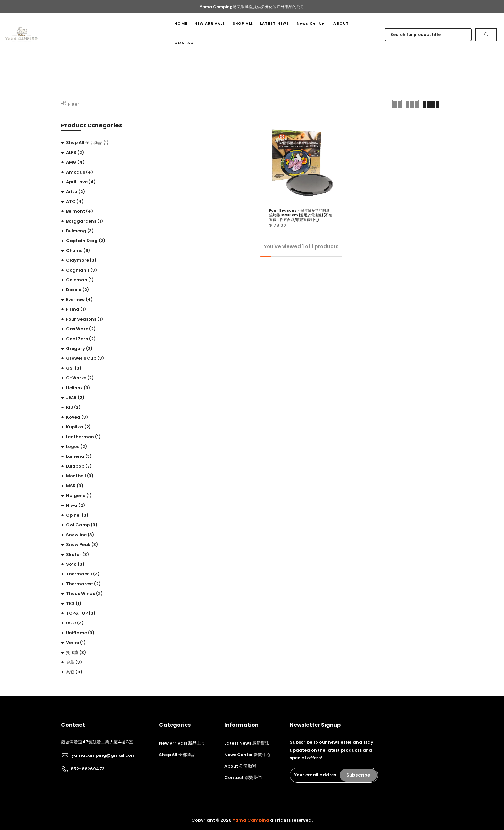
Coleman (80, 280)
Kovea (77, 417)
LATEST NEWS (275, 23)
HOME (181, 23)
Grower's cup (85, 358)
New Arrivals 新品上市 (182, 743)
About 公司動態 (240, 766)
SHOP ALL (243, 23)
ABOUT (341, 23)
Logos (76, 447)
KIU (73, 407)
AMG (75, 162)
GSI (74, 368)
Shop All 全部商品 (87, 143)
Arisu (75, 192)
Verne (76, 643)
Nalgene (79, 496)
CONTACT (186, 43)
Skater (77, 554)
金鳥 (74, 662)
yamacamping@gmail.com (104, 755)
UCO (75, 623)
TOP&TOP (81, 613)
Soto (75, 564)
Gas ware (81, 329)
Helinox (78, 388)
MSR (75, 486)
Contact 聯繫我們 (243, 778)
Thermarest (83, 584)
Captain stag (86, 241)
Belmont (80, 211)
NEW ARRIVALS (210, 23)
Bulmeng (80, 231)
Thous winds (84, 594)
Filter (70, 104)
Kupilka (78, 427)
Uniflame (80, 633)
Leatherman (83, 437)
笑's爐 (76, 652)
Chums (78, 250)
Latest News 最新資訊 (247, 743)
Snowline (80, 535)
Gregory (79, 349)
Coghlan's (81, 270)
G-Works (80, 378)
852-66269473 (88, 769)
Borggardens (84, 221)
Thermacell (83, 574)
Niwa (75, 505)
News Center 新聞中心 (248, 755)
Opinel (77, 515)
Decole (77, 290)
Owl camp (82, 525)
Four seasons (84, 319)
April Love (81, 182)
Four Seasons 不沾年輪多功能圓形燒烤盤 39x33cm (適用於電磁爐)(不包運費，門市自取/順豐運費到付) (301, 215)
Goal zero (81, 339)
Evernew (79, 299)
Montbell (80, 476)
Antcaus (80, 172)
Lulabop (79, 466)
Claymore (81, 260)
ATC (75, 201)
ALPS (75, 152)
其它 (74, 672)
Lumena (79, 456)
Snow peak (82, 545)
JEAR (75, 398)
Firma (76, 309)
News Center (311, 23)
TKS (74, 603)
